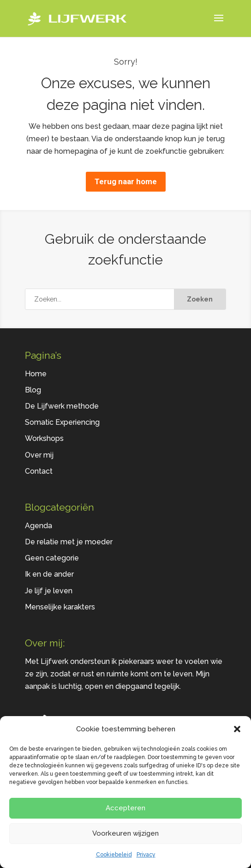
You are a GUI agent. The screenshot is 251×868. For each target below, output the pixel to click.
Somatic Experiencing (62, 422)
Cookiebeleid (114, 855)
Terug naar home (126, 181)
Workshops (44, 438)
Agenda (39, 526)
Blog (33, 390)
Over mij (39, 455)
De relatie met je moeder (69, 542)
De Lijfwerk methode (62, 406)
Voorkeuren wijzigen (125, 833)
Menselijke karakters (60, 607)
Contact (39, 471)
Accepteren (125, 808)
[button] (237, 729)
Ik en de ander (49, 574)
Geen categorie (52, 558)
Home (36, 374)
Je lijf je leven (49, 591)
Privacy (146, 855)
